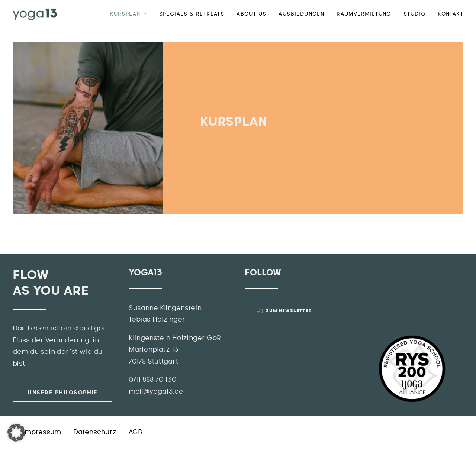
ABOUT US (251, 14)
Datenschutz (95, 432)
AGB (135, 432)
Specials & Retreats (192, 14)
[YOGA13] (35, 14)
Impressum (42, 432)
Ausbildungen (301, 14)
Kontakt (451, 14)
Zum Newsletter (284, 311)
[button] (16, 433)
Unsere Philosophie (62, 393)
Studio (414, 14)
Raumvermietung (364, 14)
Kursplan (128, 14)
